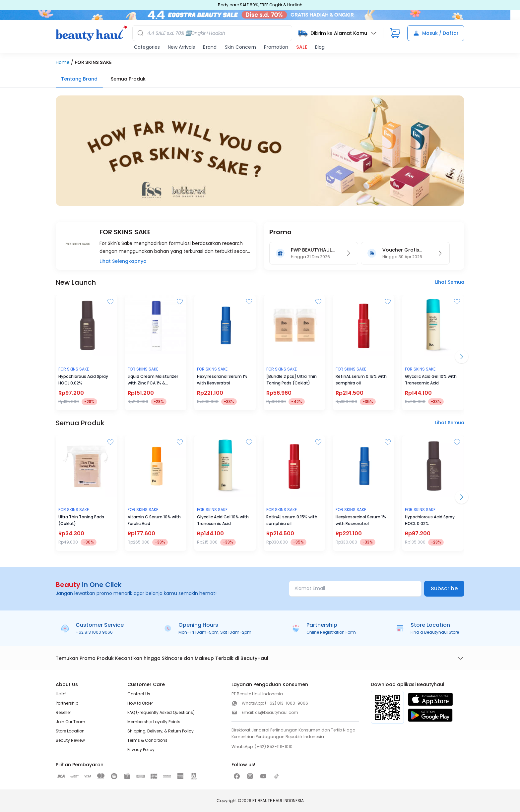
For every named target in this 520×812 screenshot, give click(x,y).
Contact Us (139, 694)
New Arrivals (181, 47)
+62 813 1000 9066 (94, 632)
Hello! (61, 694)
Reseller (63, 712)
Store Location (70, 731)
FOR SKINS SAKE (93, 62)
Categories (147, 47)
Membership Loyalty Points (154, 722)
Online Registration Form (331, 632)
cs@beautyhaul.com (277, 712)
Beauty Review (70, 740)
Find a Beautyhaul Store (435, 632)
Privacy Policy (141, 750)
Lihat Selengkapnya (123, 261)
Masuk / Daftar (436, 33)
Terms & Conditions (147, 740)
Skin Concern (240, 47)
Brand (210, 47)
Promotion (276, 47)
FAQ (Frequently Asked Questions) (161, 712)
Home (63, 62)
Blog (320, 47)
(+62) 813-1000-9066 (287, 703)
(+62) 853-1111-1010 (274, 747)
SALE (302, 47)
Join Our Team (70, 722)
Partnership (67, 703)
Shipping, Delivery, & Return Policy (161, 731)
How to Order (140, 703)
